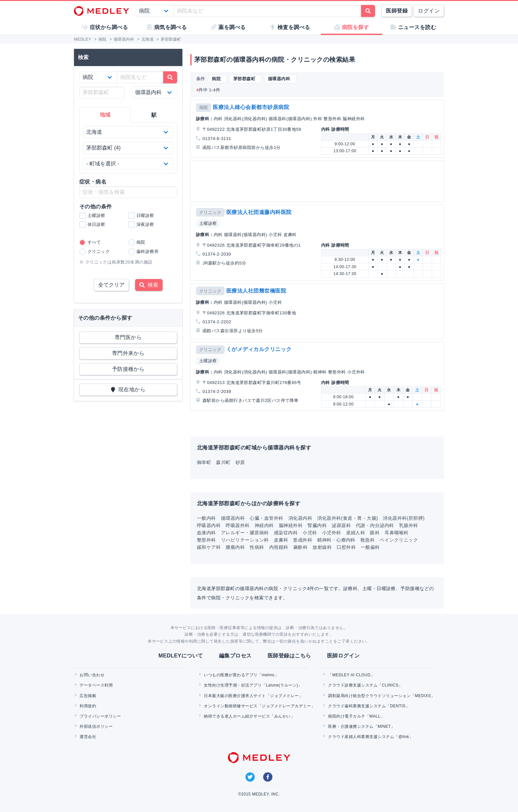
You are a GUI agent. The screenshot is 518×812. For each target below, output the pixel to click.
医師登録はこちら (289, 656)
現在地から (128, 389)
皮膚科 (281, 540)
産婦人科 (356, 533)
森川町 (223, 462)
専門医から (128, 337)
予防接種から (128, 369)
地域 (105, 115)
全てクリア (111, 285)
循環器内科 (233, 518)
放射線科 (322, 547)
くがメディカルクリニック (259, 349)
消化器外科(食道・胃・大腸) (348, 518)
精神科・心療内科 (336, 540)
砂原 (240, 462)
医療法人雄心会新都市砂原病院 (251, 107)
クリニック (210, 212)
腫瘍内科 (235, 547)
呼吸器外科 (238, 525)
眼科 (375, 533)
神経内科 (264, 525)
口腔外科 (346, 547)
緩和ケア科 (209, 547)
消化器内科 (300, 518)
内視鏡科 (279, 547)
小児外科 (332, 533)
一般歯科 (370, 547)
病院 (204, 107)
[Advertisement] (318, 181)
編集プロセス (235, 656)
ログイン (429, 11)
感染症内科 (286, 533)
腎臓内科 (317, 525)
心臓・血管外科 (266, 518)
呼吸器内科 (209, 525)
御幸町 (204, 462)
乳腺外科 (409, 525)
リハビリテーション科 (245, 540)
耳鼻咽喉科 (396, 533)
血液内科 (206, 533)
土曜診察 (208, 223)
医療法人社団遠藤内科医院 (259, 212)
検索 (149, 285)
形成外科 (303, 540)
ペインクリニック (399, 540)
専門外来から (128, 353)
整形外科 (206, 540)
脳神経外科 (291, 525)
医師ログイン (343, 656)
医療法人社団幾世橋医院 (256, 291)
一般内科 (206, 518)
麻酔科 (300, 547)
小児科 (310, 533)
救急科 (368, 540)
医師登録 (397, 11)
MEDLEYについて (181, 656)
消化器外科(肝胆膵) (404, 518)
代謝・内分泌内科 (375, 525)
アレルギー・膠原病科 (245, 533)
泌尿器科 (341, 525)
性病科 (257, 547)
